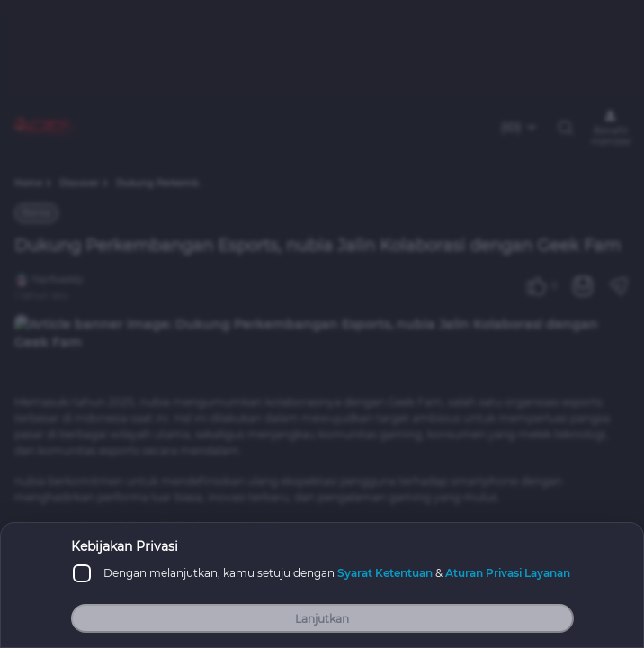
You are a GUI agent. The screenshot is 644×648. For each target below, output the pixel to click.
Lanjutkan (322, 619)
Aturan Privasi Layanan (508, 573)
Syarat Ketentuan (385, 573)
